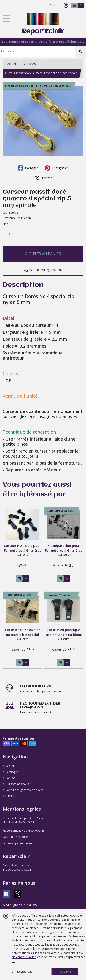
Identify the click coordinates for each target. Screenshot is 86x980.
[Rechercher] (80, 51)
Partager (28, 168)
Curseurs (30, 64)
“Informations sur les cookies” (31, 953)
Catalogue (11, 772)
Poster (43, 178)
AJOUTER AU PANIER (43, 254)
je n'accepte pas (22, 972)
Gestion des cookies (16, 837)
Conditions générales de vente (24, 790)
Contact (55, 5)
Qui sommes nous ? (17, 784)
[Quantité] (11, 234)
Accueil (12, 64)
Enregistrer (56, 168)
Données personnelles (17, 843)
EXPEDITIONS (12, 796)
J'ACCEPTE (65, 972)
